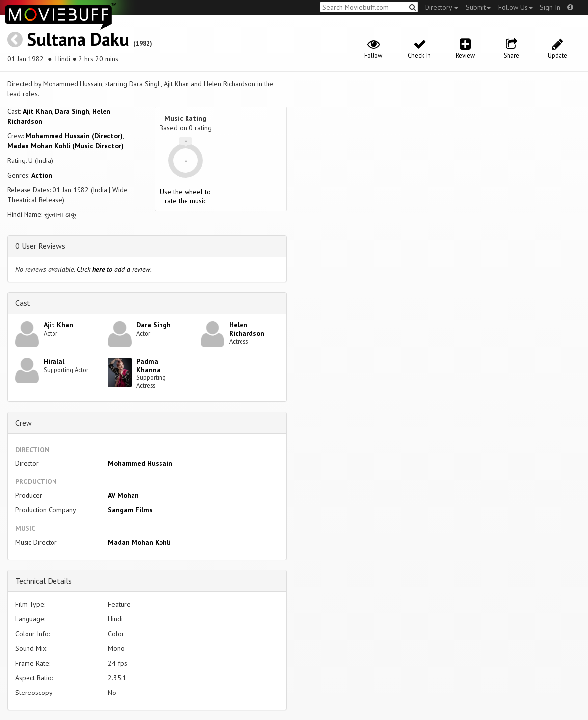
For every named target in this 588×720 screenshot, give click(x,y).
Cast (23, 303)
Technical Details (43, 581)
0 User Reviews (40, 246)
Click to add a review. (114, 269)
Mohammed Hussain (140, 463)
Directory (442, 7)
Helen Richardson (247, 329)
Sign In (550, 7)
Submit (478, 7)
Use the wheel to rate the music (185, 196)
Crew (24, 423)
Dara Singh (72, 111)
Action (42, 175)
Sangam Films (130, 510)
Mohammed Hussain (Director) (74, 136)
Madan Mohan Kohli (139, 542)
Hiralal (54, 361)
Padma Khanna (148, 365)
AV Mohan (123, 495)
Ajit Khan (37, 111)
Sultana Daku (78, 39)
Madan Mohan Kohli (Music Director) (66, 146)
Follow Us (515, 7)
